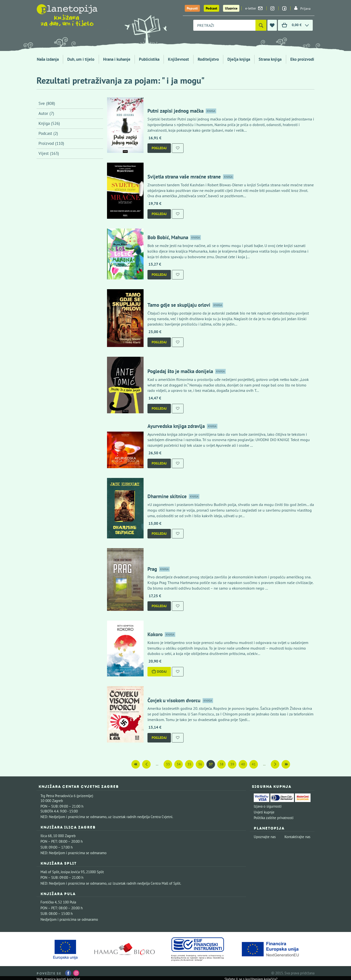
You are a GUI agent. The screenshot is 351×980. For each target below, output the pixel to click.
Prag (152, 569)
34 (179, 764)
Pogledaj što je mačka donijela (180, 371)
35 (189, 764)
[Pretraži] (261, 25)
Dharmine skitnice (167, 496)
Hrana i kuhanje (117, 59)
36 (200, 764)
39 (232, 764)
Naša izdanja (48, 59)
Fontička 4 (49, 902)
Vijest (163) (49, 153)
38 (222, 764)
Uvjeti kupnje (264, 812)
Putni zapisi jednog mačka (175, 111)
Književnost (178, 59)
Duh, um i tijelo (81, 59)
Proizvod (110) (51, 143)
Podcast (211, 8)
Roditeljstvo (208, 59)
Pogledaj (159, 148)
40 (243, 764)
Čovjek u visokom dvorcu (174, 700)
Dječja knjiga (239, 59)
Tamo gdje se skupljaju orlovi (179, 305)
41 (254, 764)
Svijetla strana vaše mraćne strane (184, 177)
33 (168, 764)
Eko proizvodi (302, 59)
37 (211, 764)
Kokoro (155, 634)
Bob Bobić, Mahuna (168, 237)
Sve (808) (47, 103)
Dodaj (159, 672)
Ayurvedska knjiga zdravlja (176, 426)
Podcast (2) (48, 133)
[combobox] (224, 25)
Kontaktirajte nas (297, 837)
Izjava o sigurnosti (268, 806)
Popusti (192, 8)
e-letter (254, 8)
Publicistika (149, 59)
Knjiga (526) (49, 123)
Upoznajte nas (265, 837)
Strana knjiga (270, 59)
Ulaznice (231, 8)
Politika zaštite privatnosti (274, 818)
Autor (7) (46, 113)
